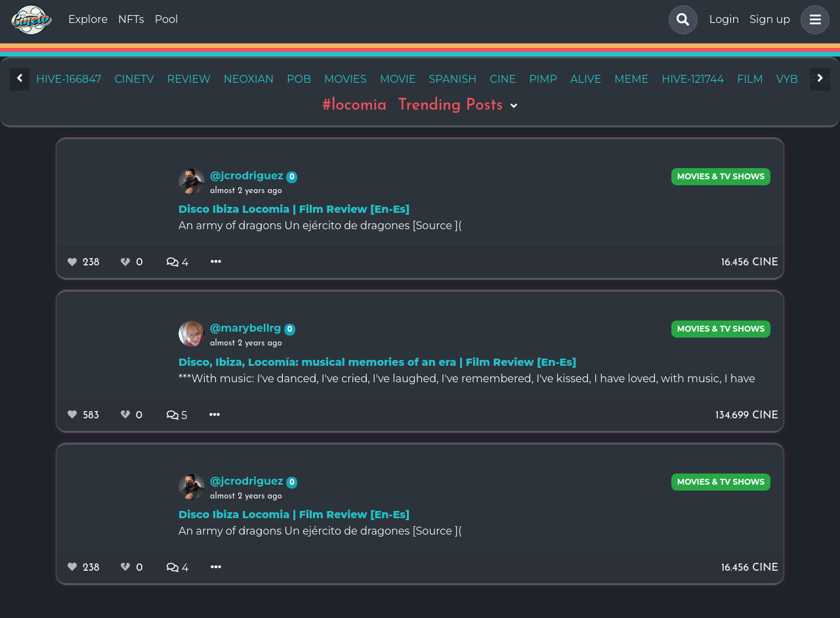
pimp (543, 79)
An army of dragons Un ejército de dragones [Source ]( (320, 226)
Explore (88, 19)
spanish (453, 79)
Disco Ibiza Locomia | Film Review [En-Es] (294, 209)
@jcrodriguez (248, 176)
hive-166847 (69, 79)
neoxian (249, 79)
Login (724, 19)
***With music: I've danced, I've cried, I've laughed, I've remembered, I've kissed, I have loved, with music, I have (467, 379)
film (750, 79)
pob (299, 79)
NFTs (131, 19)
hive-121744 (693, 79)
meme (631, 79)
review (189, 79)
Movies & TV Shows (721, 176)
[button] (812, 20)
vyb (787, 79)
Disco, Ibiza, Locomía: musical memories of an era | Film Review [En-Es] (377, 362)
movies (346, 79)
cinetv (134, 79)
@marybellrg (247, 328)
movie (398, 79)
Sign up (770, 19)
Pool (167, 19)
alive (586, 79)
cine (503, 79)
